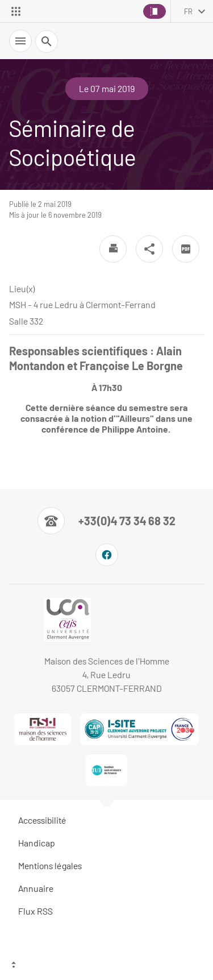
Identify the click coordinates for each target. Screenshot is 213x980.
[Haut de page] (106, 966)
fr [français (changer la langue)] (188, 11)
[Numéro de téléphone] (106, 521)
